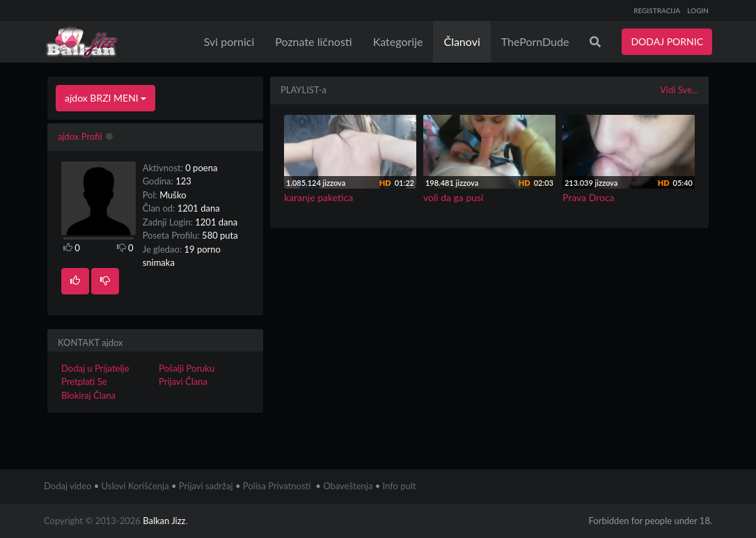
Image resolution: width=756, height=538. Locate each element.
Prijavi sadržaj (206, 486)
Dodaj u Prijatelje (95, 368)
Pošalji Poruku (187, 368)
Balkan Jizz (164, 521)
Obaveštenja (348, 486)
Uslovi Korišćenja (135, 486)
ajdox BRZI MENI (105, 98)
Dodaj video (68, 486)
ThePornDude (535, 41)
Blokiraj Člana (88, 395)
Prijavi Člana (183, 381)
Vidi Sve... (679, 90)
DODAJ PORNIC (667, 41)
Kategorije (398, 41)
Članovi (462, 41)
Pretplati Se (84, 381)
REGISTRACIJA (657, 10)
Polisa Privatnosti (277, 486)
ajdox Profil (80, 136)
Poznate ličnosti (313, 41)
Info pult (400, 486)
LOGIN (698, 10)
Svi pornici (229, 41)
